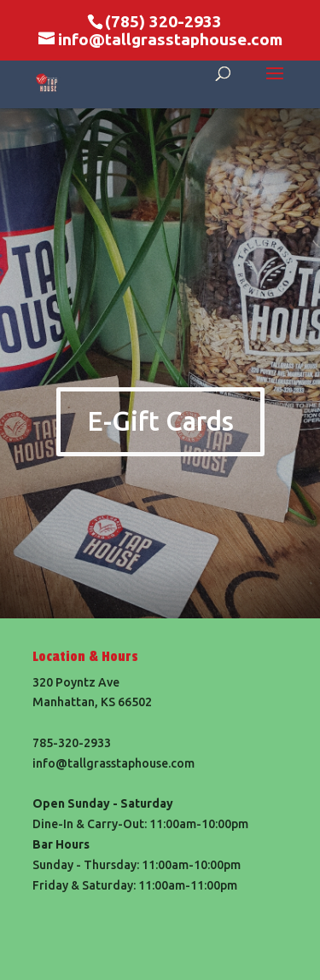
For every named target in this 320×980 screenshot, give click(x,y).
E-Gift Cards (160, 421)
